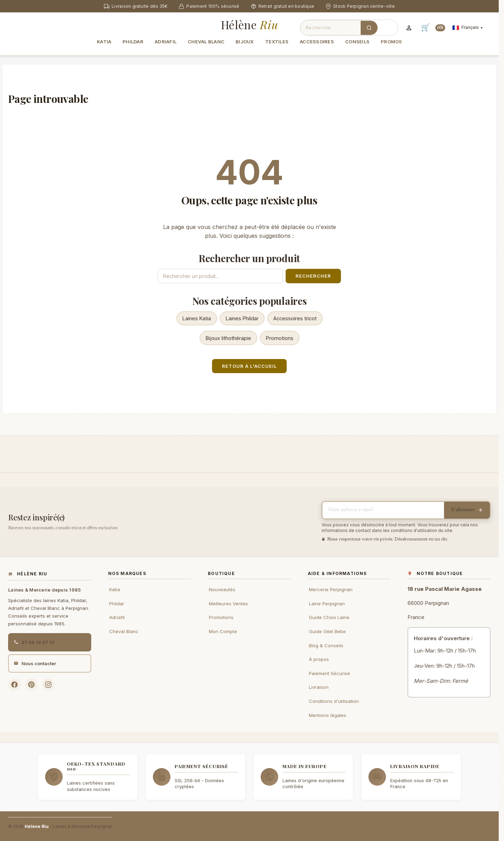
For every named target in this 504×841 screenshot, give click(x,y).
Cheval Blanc (124, 631)
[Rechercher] (369, 28)
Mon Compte (223, 631)
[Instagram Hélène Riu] (48, 685)
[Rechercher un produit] (220, 276)
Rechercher (313, 276)
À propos (319, 659)
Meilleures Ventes (228, 604)
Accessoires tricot (295, 318)
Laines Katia (197, 318)
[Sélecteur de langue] (467, 28)
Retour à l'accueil (249, 366)
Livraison (319, 687)
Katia (115, 589)
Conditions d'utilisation (334, 701)
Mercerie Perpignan (331, 589)
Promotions (280, 338)
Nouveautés (222, 589)
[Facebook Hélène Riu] (14, 685)
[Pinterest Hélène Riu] (31, 685)
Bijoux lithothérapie (228, 338)
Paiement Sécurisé (329, 673)
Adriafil (117, 617)
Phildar (117, 604)
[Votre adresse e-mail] (383, 510)
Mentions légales (328, 715)
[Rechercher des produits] (331, 28)
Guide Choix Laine (329, 617)
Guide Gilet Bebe (327, 631)
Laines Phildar (242, 318)
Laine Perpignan (327, 604)
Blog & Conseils (326, 645)
